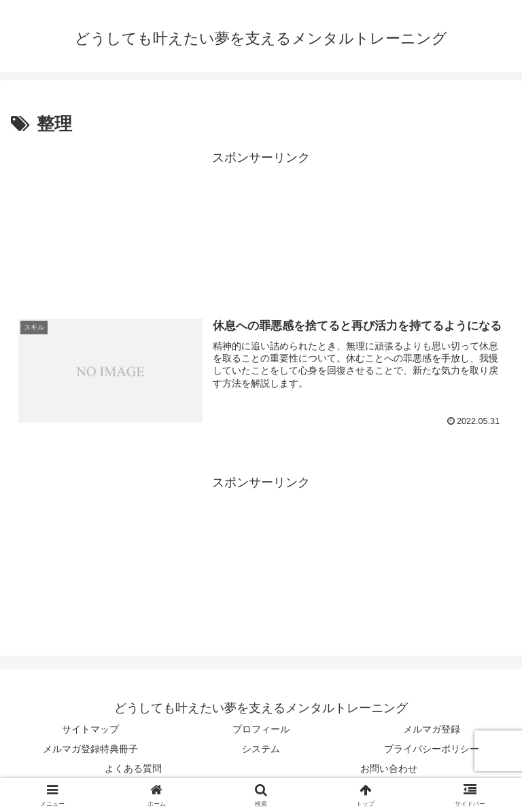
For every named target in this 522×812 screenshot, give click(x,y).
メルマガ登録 (432, 729)
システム (261, 749)
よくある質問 (133, 769)
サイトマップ (90, 729)
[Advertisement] (261, 228)
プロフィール (261, 729)
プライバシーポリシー (432, 749)
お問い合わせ (389, 769)
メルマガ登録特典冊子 (90, 749)
